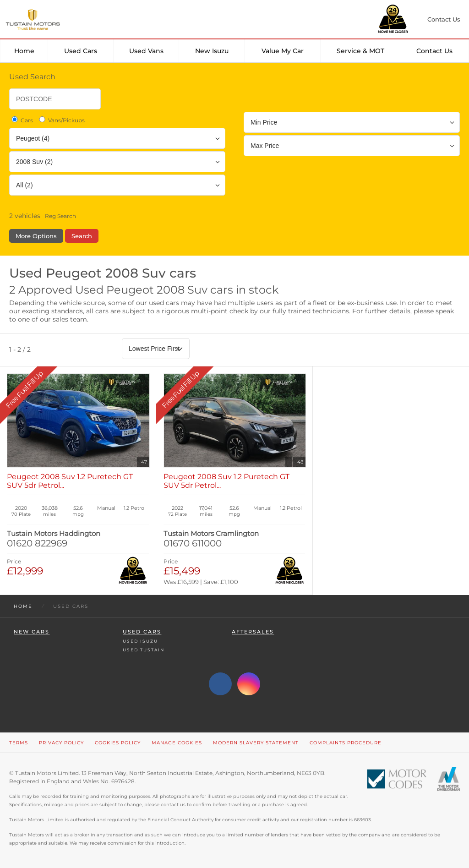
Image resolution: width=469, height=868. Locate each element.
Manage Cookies (177, 743)
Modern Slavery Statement (256, 743)
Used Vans (146, 51)
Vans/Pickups (61, 120)
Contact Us (434, 51)
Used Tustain (144, 650)
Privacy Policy (61, 743)
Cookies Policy (118, 743)
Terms (19, 743)
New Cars (32, 632)
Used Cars (81, 51)
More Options (36, 236)
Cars (22, 120)
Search (82, 236)
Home (24, 51)
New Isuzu (212, 51)
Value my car (283, 51)
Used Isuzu (140, 641)
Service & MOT (360, 51)
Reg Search (60, 216)
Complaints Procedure (346, 743)
